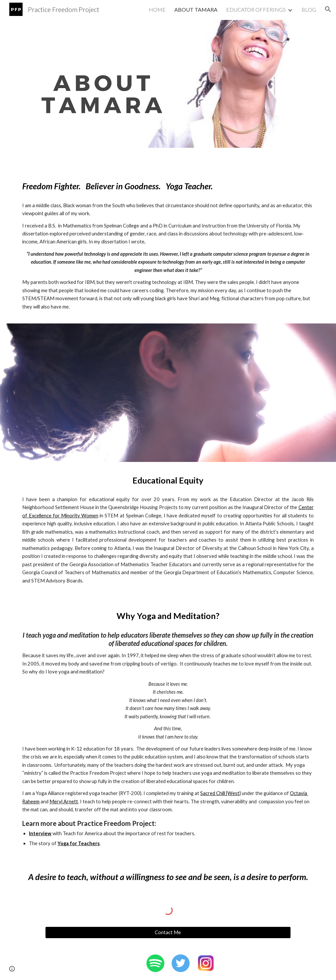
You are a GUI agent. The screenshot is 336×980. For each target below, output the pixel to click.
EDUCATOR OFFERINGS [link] (256, 9)
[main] (168, 186)
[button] (328, 9)
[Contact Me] (168, 933)
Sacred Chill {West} (220, 793)
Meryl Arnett (64, 802)
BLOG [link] (309, 9)
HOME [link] (157, 9)
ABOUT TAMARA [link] (196, 9)
